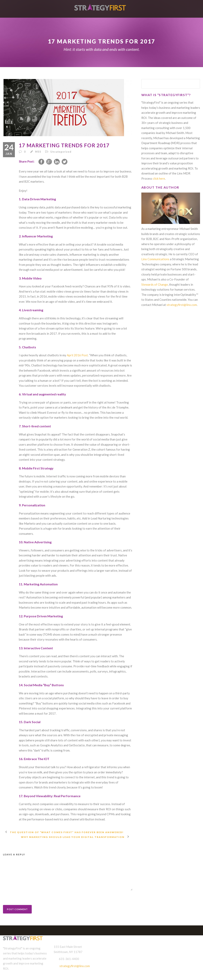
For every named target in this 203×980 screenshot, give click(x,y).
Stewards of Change (155, 284)
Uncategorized (61, 152)
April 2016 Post (77, 355)
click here (159, 178)
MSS (38, 152)
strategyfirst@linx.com (182, 305)
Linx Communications (155, 259)
